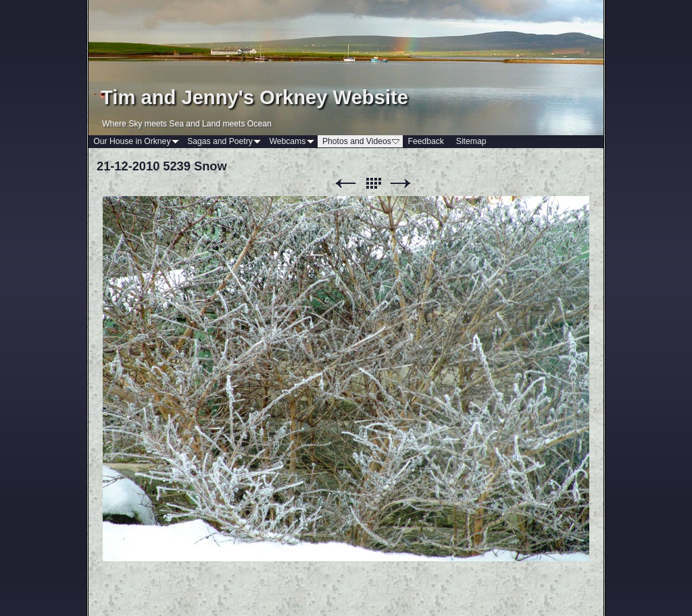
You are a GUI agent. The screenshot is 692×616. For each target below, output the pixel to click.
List (373, 184)
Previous (345, 184)
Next (401, 184)
